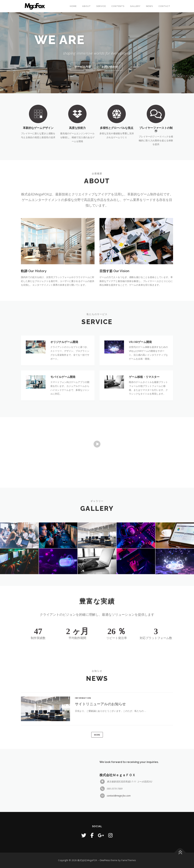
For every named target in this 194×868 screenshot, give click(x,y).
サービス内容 (83, 67)
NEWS (150, 6)
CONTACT (164, 6)
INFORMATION (83, 743)
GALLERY (135, 6)
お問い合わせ (110, 67)
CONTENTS (118, 6)
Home (73, 6)
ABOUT (86, 6)
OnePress (105, 860)
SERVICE (101, 6)
